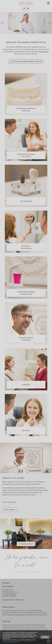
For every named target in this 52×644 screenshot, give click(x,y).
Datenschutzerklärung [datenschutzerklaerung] (10, 642)
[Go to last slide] (2, 23)
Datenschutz (28, 641)
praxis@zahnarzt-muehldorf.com (13, 600)
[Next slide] (50, 23)
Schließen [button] (45, 637)
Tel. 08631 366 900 (9, 594)
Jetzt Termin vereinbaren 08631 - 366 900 (26, 61)
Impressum (19, 641)
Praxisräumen (44, 52)
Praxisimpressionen (26, 544)
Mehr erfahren (10, 510)
